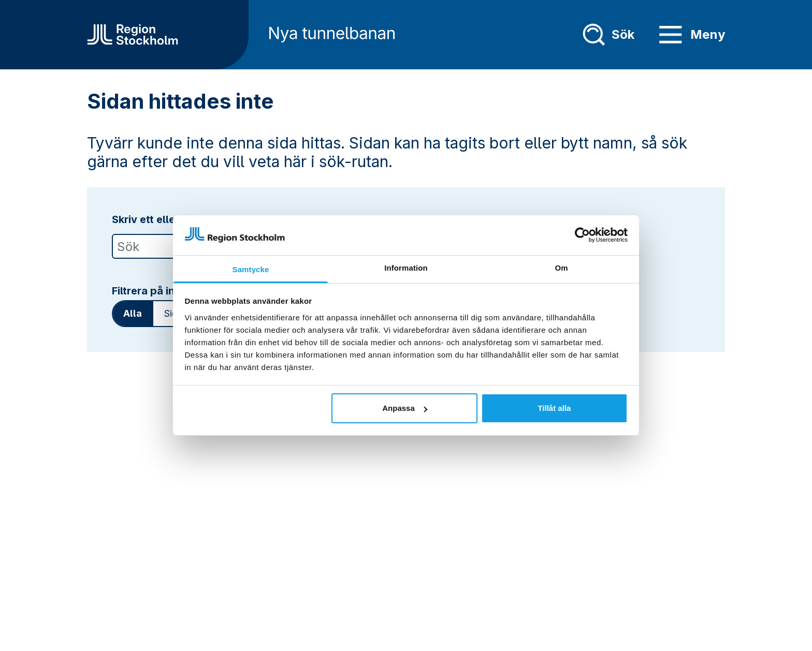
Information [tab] (406, 268)
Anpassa (405, 408)
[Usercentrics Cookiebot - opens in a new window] (582, 235)
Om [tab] (561, 268)
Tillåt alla (554, 408)
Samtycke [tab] (251, 269)
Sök (608, 35)
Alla (133, 313)
